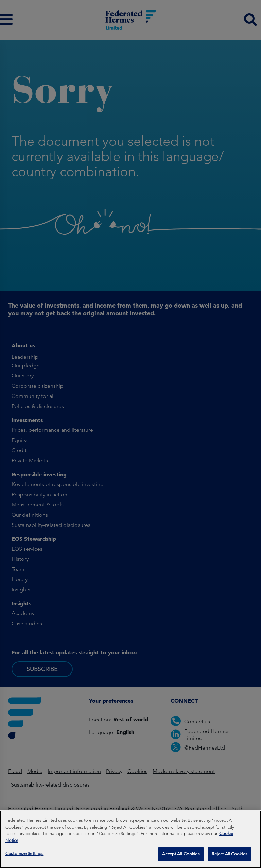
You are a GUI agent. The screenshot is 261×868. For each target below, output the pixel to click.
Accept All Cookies (181, 856)
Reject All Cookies (230, 856)
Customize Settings (24, 855)
